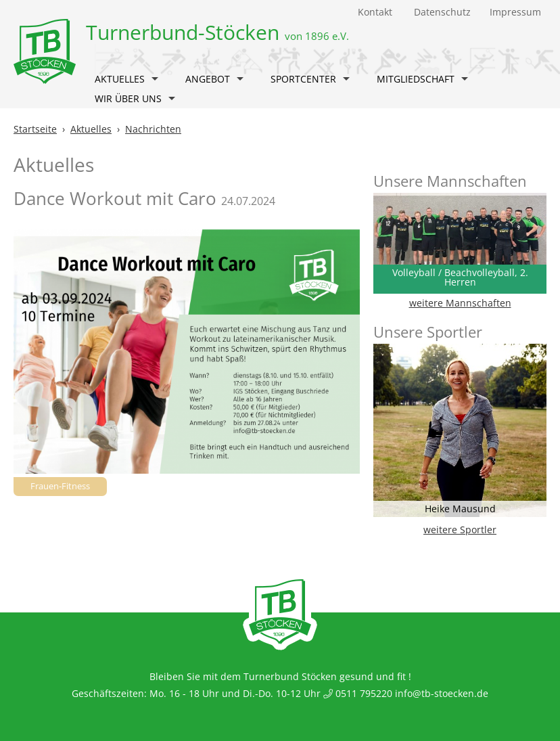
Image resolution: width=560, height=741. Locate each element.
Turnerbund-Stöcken (217, 32)
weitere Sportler (460, 530)
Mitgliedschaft (422, 79)
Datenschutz (442, 12)
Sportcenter (310, 79)
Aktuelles (126, 79)
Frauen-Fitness (60, 486)
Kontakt (375, 12)
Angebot (214, 79)
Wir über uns (135, 98)
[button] (155, 81)
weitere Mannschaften (460, 303)
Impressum (515, 12)
